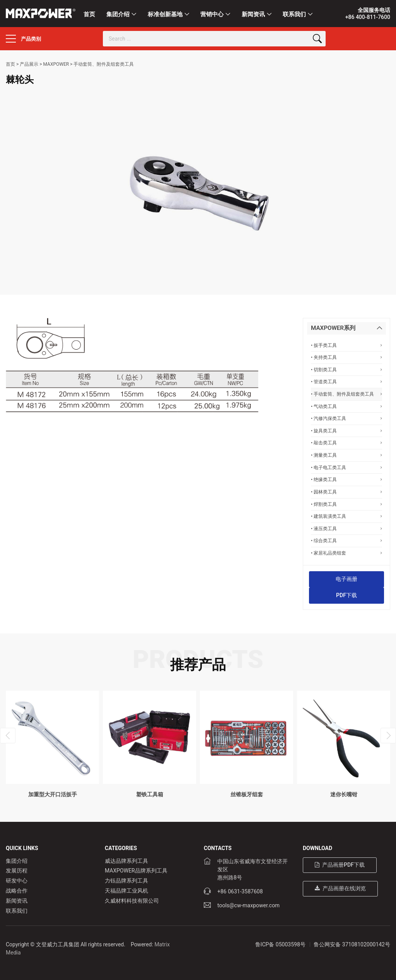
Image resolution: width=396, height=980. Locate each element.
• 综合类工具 (346, 540)
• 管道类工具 (346, 382)
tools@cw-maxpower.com (248, 905)
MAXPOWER (56, 64)
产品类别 (23, 39)
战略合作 (17, 891)
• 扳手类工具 (346, 345)
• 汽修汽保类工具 (346, 418)
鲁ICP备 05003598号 (280, 944)
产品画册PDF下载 (340, 865)
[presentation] (8, 736)
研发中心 (17, 881)
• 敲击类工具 (346, 443)
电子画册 (346, 579)
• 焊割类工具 (346, 504)
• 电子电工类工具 (346, 467)
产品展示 (29, 64)
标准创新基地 (165, 14)
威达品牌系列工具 (126, 861)
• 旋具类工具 (346, 431)
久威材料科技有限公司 (132, 901)
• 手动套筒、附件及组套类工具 (346, 394)
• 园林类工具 (346, 492)
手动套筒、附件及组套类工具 (104, 64)
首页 (89, 14)
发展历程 (17, 871)
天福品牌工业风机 (126, 891)
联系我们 (294, 14)
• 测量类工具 (346, 455)
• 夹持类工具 (346, 357)
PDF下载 (346, 595)
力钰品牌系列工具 (126, 881)
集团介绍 (118, 14)
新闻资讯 (253, 14)
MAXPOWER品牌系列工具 (136, 871)
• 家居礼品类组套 (346, 553)
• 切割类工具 (346, 370)
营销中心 (212, 14)
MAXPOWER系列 (333, 328)
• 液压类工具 (346, 528)
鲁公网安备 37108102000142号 (352, 944)
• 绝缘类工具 (346, 479)
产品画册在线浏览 (340, 888)
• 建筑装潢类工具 (346, 516)
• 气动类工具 (346, 406)
